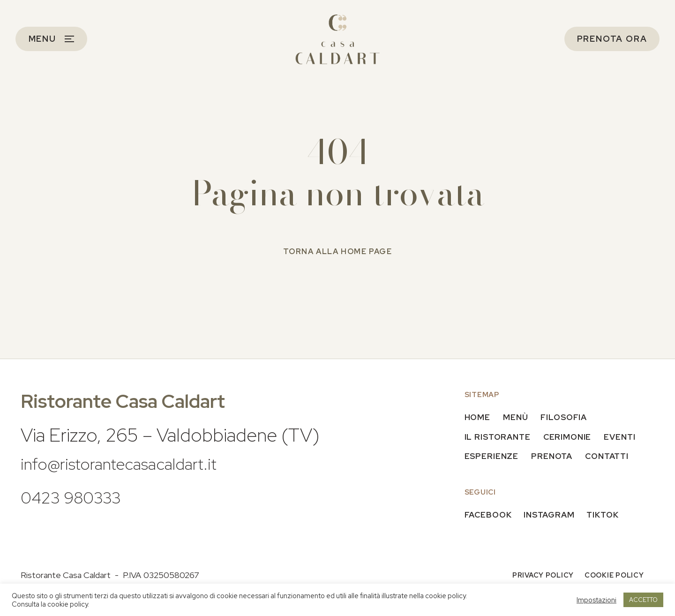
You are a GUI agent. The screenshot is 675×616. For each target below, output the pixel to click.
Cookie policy (613, 576)
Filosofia (567, 417)
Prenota (554, 456)
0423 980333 (79, 497)
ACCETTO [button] (643, 600)
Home (478, 417)
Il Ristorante (499, 437)
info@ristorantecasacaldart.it (132, 463)
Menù (517, 417)
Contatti (612, 456)
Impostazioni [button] (596, 600)
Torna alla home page (338, 252)
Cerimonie (571, 437)
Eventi (625, 437)
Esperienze (492, 456)
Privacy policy (540, 576)
